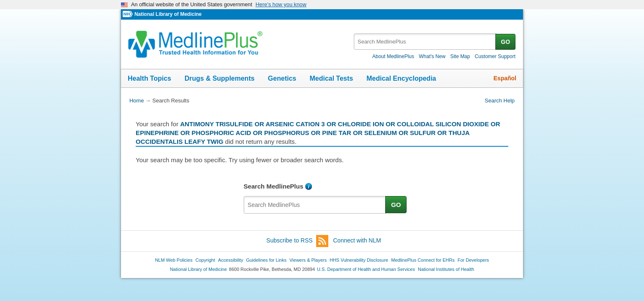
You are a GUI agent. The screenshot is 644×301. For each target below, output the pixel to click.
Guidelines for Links (266, 260)
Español (505, 78)
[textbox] (425, 42)
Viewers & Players (308, 260)
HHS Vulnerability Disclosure (359, 260)
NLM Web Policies (174, 260)
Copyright (205, 260)
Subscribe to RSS (297, 241)
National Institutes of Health (446, 269)
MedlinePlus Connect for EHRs (423, 260)
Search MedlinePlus (274, 186)
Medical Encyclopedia (401, 78)
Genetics (282, 78)
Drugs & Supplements (220, 78)
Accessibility (231, 260)
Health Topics (149, 78)
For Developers (473, 260)
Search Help (500, 101)
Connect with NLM (357, 240)
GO (505, 42)
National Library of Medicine (168, 14)
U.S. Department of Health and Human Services (366, 269)
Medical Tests (331, 78)
